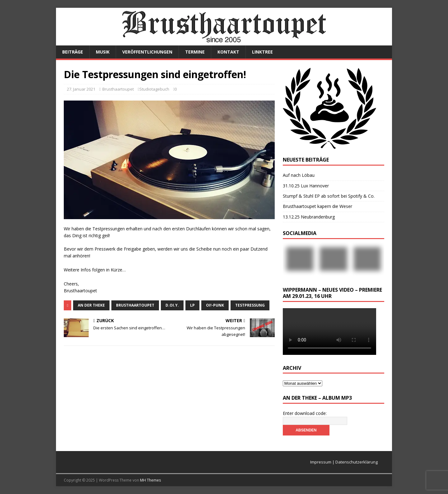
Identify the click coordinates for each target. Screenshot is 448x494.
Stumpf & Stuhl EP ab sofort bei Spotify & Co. (329, 196)
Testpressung (250, 305)
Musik (103, 52)
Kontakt (228, 52)
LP (192, 305)
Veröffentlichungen (147, 52)
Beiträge (73, 52)
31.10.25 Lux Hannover (306, 186)
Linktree (262, 52)
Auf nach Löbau (299, 175)
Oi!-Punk (215, 305)
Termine (195, 52)
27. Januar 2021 (81, 89)
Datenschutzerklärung (357, 462)
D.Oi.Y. (172, 305)
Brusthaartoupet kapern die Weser (317, 206)
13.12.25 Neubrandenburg (309, 217)
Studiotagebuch (154, 89)
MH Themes (150, 480)
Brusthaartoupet (118, 89)
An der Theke (91, 305)
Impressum (321, 462)
